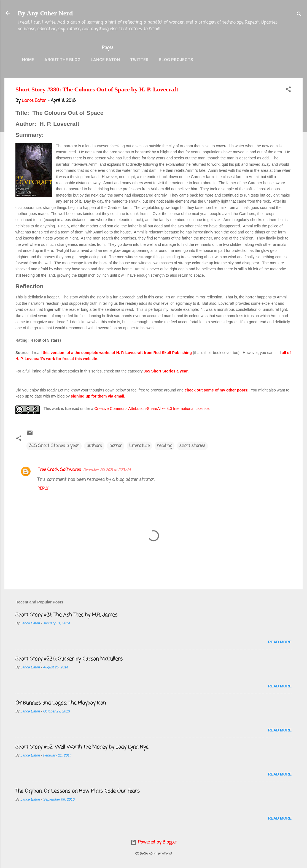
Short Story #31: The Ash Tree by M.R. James (66, 615)
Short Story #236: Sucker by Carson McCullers (69, 659)
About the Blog (62, 60)
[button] (288, 90)
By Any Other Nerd (45, 13)
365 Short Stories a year (166, 371)
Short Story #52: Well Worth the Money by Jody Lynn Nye (82, 747)
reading (165, 446)
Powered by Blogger (154, 842)
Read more (280, 642)
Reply (43, 489)
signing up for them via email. (98, 396)
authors (94, 446)
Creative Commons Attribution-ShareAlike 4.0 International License (151, 409)
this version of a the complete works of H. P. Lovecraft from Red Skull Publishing (117, 353)
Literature (139, 446)
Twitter (139, 60)
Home (28, 60)
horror (116, 446)
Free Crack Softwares (59, 470)
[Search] (299, 15)
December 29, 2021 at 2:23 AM (107, 470)
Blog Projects (176, 60)
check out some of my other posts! (217, 390)
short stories (192, 446)
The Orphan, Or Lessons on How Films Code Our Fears (78, 791)
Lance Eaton (105, 60)
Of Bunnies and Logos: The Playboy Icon (61, 703)
